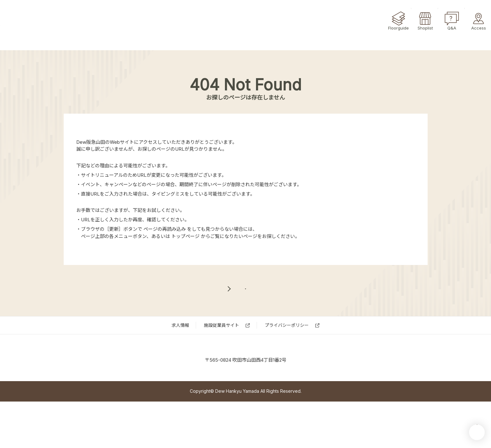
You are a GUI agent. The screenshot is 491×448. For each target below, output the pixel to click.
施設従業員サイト (221, 347)
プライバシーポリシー (287, 347)
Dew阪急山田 (35, 25)
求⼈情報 (180, 347)
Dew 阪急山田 (245, 380)
